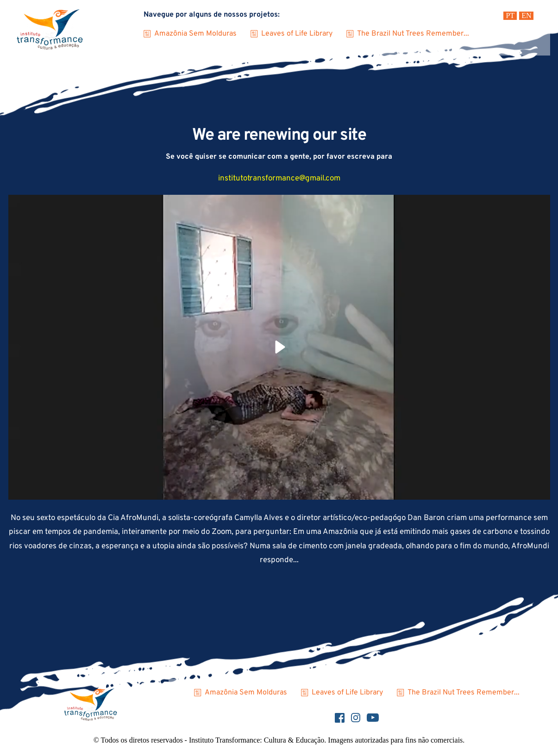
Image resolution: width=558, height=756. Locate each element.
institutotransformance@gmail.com (279, 179)
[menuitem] (510, 16)
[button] (279, 347)
